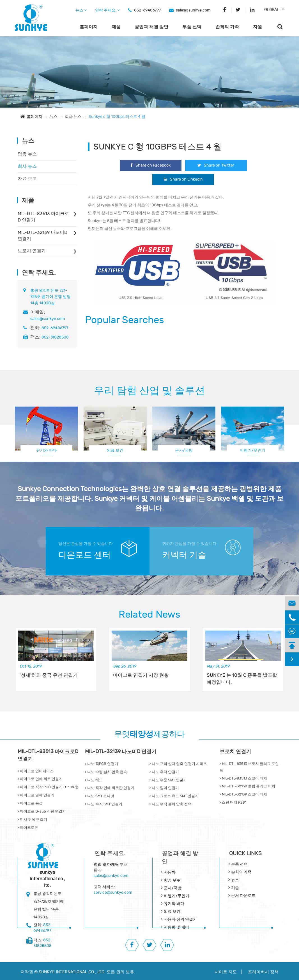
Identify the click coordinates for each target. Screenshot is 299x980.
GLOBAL (272, 10)
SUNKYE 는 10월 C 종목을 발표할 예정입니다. (242, 679)
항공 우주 (172, 880)
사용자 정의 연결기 (180, 919)
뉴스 (81, 10)
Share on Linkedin (183, 179)
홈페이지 (89, 27)
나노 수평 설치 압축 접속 (106, 772)
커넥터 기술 (184, 555)
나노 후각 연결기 (164, 772)
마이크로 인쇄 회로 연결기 (40, 779)
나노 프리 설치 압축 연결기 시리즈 (178, 764)
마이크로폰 (28, 828)
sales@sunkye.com (193, 10)
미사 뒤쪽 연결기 (32, 820)
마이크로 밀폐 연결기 (36, 795)
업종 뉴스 (27, 154)
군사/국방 (184, 450)
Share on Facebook (150, 165)
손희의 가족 (227, 27)
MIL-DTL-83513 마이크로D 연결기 (43, 217)
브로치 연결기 (32, 251)
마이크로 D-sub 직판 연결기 (42, 811)
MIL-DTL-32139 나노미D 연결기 (42, 236)
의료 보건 (115, 450)
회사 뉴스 (73, 117)
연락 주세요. (107, 10)
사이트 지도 (226, 972)
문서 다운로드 (243, 896)
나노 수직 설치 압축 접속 (171, 804)
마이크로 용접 (30, 803)
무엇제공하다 (150, 734)
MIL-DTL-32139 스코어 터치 (243, 794)
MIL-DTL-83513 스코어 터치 (243, 778)
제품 (116, 27)
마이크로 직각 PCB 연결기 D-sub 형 (48, 787)
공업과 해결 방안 (151, 27)
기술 (235, 888)
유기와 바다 (46, 450)
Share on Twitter (216, 165)
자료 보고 (27, 179)
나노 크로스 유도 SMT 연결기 (174, 796)
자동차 (170, 872)
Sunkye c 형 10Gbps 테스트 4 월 (117, 117)
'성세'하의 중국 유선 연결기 (49, 675)
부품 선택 (192, 27)
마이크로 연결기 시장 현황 (141, 675)
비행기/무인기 (253, 450)
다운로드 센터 (85, 555)
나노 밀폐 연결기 (164, 788)
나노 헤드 (94, 780)
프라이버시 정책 (263, 972)
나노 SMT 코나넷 (100, 796)
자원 (257, 27)
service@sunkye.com (113, 893)
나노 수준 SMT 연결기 (168, 780)
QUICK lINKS (245, 853)
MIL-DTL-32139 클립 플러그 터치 (247, 786)
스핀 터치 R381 (233, 802)
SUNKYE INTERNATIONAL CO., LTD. (72, 972)
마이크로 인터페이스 (36, 771)
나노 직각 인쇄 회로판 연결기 (110, 788)
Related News (150, 615)
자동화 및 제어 (176, 927)
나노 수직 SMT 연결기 (104, 804)
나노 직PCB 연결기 (102, 764)
